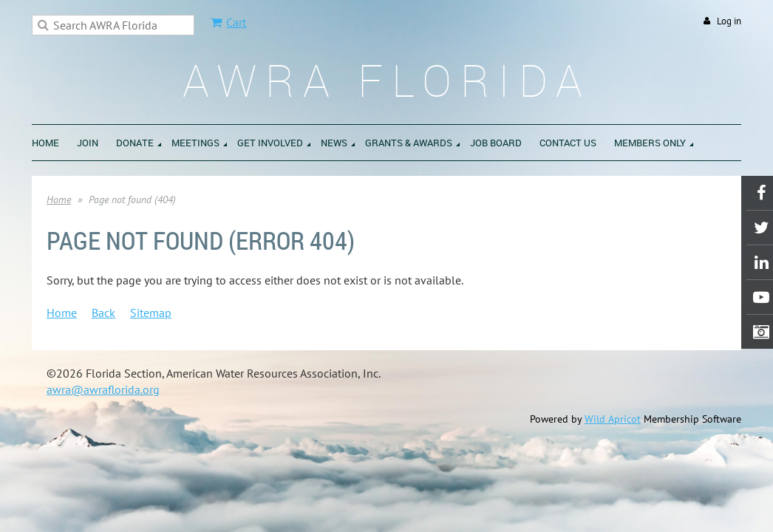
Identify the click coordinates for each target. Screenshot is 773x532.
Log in (729, 21)
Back (103, 313)
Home (59, 199)
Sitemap (151, 313)
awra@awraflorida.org (103, 389)
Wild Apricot (613, 419)
